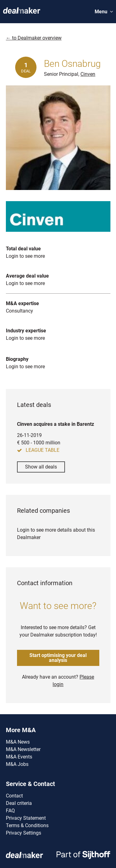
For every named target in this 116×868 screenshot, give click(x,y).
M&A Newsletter (23, 749)
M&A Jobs (17, 764)
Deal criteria (19, 803)
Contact (14, 796)
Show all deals (41, 467)
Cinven (88, 74)
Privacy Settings (24, 833)
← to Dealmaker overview (34, 38)
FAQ (10, 811)
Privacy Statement (26, 818)
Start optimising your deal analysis (58, 658)
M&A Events (19, 757)
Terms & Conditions (27, 825)
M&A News (18, 742)
